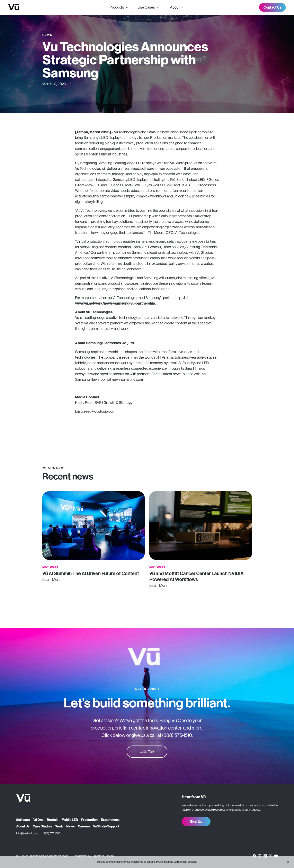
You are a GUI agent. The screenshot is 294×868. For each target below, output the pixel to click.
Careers (84, 826)
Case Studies (42, 826)
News (70, 826)
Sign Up (196, 822)
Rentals (53, 820)
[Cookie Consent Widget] (147, 862)
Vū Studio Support (106, 826)
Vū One (38, 820)
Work (59, 826)
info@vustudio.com (28, 833)
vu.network (120, 329)
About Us (23, 826)
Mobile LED (70, 820)
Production (89, 820)
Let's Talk (147, 752)
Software (23, 820)
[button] (288, 862)
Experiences (110, 820)
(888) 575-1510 (52, 833)
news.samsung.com (127, 380)
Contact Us (272, 7)
